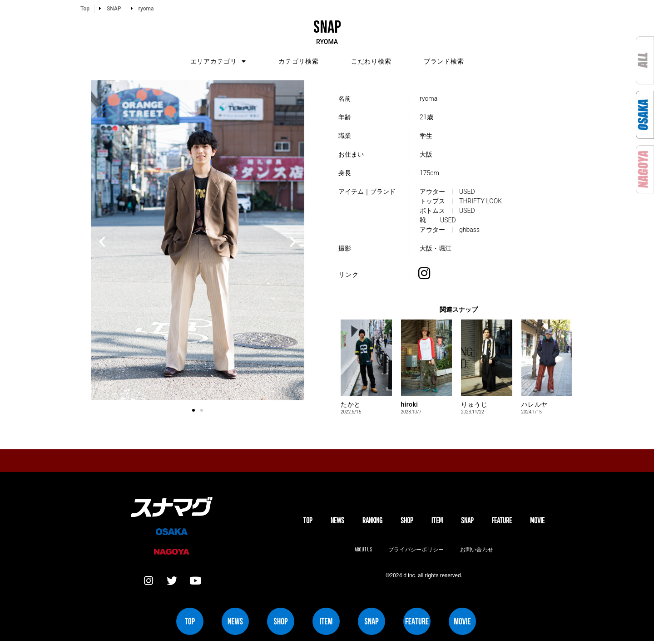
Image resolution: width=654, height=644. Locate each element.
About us (362, 551)
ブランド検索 (462, 62)
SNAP (467, 522)
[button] (102, 243)
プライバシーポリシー (416, 551)
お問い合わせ (478, 551)
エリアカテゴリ (200, 62)
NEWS (337, 522)
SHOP (407, 522)
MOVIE (537, 522)
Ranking (372, 522)
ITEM (437, 522)
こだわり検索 (377, 62)
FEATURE (502, 522)
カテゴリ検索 (293, 62)
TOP (308, 522)
